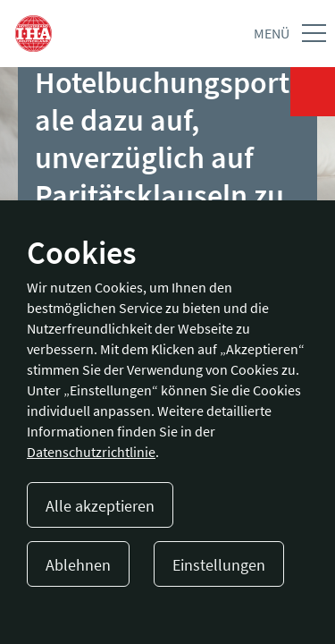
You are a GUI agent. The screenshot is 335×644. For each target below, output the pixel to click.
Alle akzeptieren (100, 506)
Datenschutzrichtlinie (91, 452)
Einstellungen (219, 565)
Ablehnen (78, 565)
